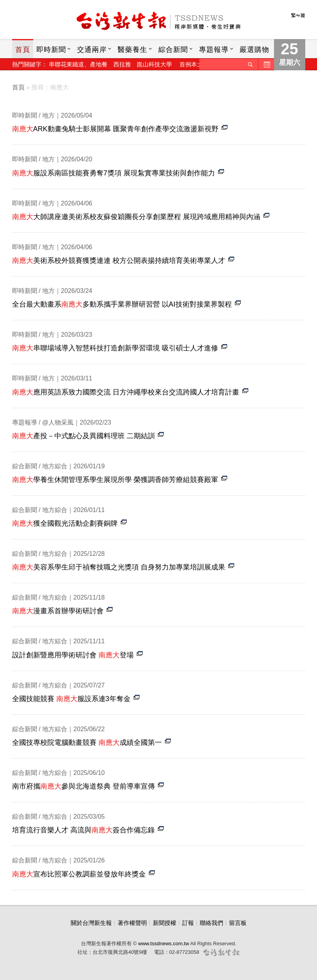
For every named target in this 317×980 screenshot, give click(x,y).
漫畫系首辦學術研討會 (58, 611)
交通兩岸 (92, 50)
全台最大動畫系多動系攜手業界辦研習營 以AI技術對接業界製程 (122, 304)
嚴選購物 (254, 50)
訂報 (188, 923)
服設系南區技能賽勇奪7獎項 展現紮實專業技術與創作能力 (114, 173)
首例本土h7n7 (198, 64)
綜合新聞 (173, 50)
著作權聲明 (132, 923)
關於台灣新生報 (91, 923)
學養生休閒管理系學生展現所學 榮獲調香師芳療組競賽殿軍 (115, 480)
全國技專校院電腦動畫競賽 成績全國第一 (87, 743)
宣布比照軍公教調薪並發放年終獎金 (79, 874)
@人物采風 (58, 422)
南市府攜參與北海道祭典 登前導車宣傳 (83, 786)
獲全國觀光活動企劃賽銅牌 (65, 523)
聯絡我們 (211, 923)
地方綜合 (55, 466)
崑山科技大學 (154, 64)
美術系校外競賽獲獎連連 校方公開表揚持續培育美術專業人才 (119, 261)
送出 (250, 64)
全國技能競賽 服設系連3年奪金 (71, 699)
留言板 (238, 923)
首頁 (23, 50)
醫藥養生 (133, 50)
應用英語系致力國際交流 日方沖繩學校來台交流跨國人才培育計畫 (126, 392)
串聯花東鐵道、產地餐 (78, 64)
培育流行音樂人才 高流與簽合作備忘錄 (83, 830)
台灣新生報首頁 (159, 21)
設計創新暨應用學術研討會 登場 (73, 655)
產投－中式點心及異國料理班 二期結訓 (83, 436)
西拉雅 (122, 64)
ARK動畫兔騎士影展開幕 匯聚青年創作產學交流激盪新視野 (115, 129)
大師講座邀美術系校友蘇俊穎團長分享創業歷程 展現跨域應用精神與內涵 (136, 217)
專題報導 (214, 50)
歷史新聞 (266, 64)
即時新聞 (51, 50)
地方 (48, 115)
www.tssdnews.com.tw (164, 943)
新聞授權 (165, 923)
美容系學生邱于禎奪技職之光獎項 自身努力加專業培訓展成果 (119, 567)
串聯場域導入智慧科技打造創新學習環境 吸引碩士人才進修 (115, 348)
